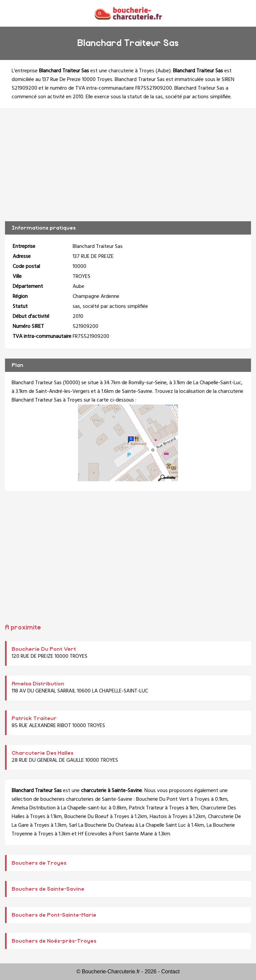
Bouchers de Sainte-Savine (48, 889)
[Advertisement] (128, 165)
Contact (170, 972)
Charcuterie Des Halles (42, 753)
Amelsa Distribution (38, 684)
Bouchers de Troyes (39, 863)
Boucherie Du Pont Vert (44, 649)
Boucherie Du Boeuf (86, 817)
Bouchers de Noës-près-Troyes (54, 941)
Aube (163, 71)
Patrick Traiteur (34, 718)
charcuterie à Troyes (131, 71)
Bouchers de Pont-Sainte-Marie (54, 915)
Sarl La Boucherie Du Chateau (101, 825)
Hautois (158, 817)
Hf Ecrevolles (93, 834)
